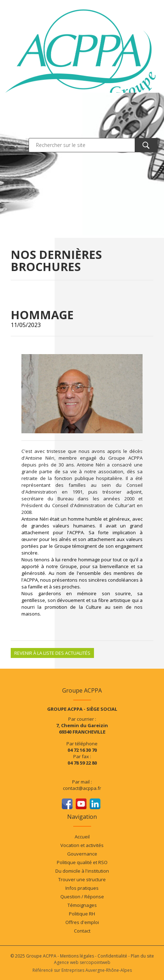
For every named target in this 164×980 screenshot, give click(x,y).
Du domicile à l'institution (82, 871)
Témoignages (82, 905)
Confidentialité (112, 956)
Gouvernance (82, 854)
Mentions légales (77, 956)
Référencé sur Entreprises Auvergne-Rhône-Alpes (82, 970)
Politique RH (82, 914)
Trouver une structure (82, 879)
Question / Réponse (82, 897)
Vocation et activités (82, 845)
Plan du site (142, 956)
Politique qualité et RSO (82, 862)
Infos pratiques (82, 888)
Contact (82, 931)
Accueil (82, 837)
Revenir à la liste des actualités (52, 653)
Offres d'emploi (82, 922)
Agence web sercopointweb (82, 962)
